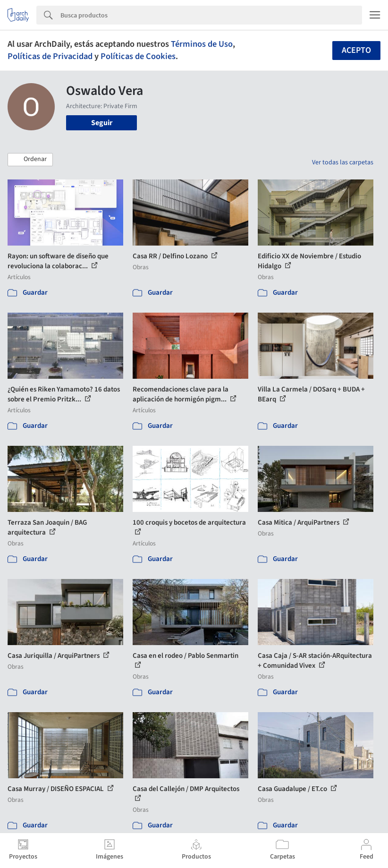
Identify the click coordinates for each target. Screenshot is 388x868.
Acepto (356, 50)
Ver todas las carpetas (343, 162)
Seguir (102, 123)
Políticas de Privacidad (50, 56)
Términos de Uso (202, 44)
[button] (30, 160)
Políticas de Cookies (138, 56)
